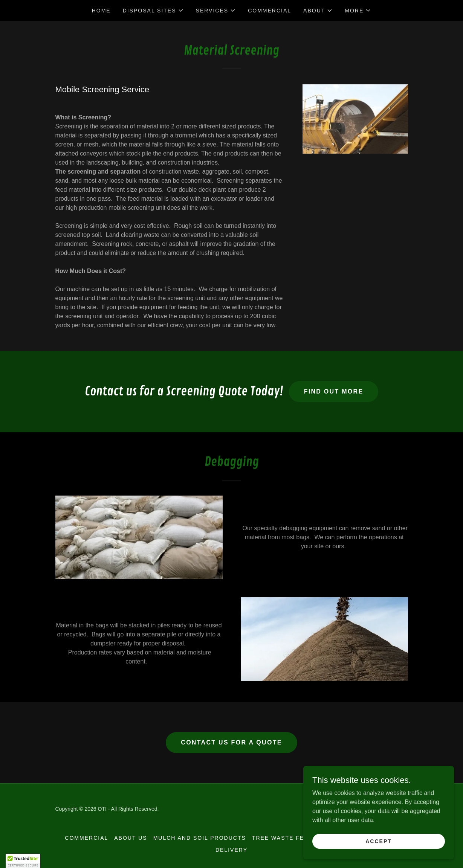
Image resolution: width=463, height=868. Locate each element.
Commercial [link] (270, 11)
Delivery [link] (231, 850)
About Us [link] (131, 838)
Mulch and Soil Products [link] (200, 838)
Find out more (334, 391)
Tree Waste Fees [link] (282, 838)
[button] (153, 11)
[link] (364, 809)
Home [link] (101, 11)
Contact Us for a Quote (231, 742)
